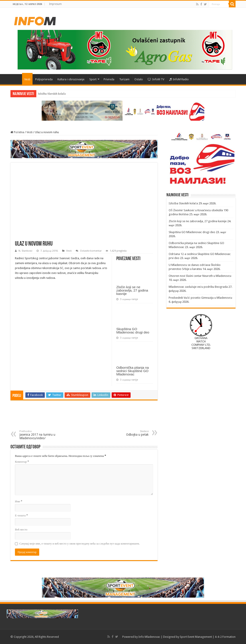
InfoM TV (156, 79)
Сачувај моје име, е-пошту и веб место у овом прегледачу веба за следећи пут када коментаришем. (80, 544)
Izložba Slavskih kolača (52, 94)
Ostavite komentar (91, 251)
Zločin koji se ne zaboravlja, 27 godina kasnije (132, 290)
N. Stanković (26, 251)
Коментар (22, 462)
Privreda (109, 79)
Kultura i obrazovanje (71, 79)
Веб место (21, 529)
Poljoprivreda (44, 79)
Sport (93, 79)
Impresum (55, 4)
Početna (16, 79)
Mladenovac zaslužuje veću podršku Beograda (198, 287)
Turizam (124, 79)
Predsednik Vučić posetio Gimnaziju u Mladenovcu (200, 298)
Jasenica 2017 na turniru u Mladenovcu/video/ (42, 435)
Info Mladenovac (149, 637)
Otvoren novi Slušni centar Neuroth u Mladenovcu (200, 276)
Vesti (27, 79)
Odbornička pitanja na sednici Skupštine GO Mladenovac (133, 371)
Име (19, 501)
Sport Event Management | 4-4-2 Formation (208, 637)
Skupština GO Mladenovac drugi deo (133, 331)
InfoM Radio (179, 79)
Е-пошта (21, 515)
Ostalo (139, 79)
